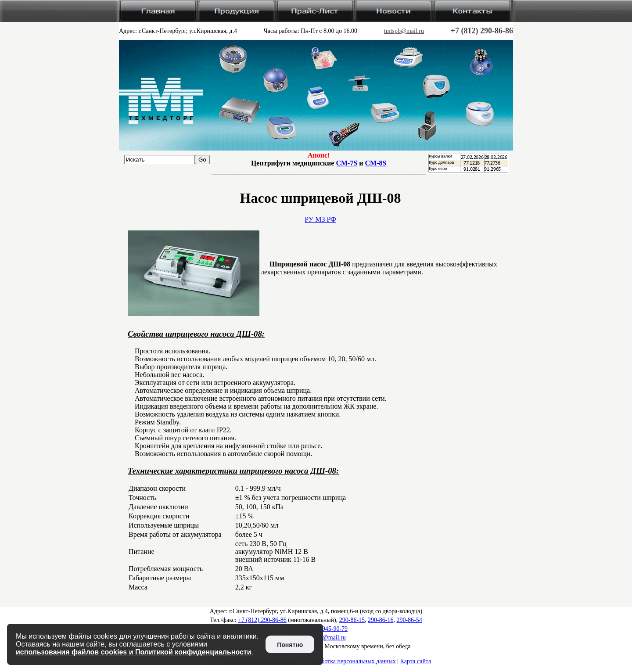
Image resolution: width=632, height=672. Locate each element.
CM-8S (376, 163)
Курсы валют (441, 156)
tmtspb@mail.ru (404, 31)
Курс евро (438, 169)
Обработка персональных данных (352, 661)
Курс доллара (441, 162)
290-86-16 (381, 620)
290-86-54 (409, 620)
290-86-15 (352, 620)
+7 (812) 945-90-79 (324, 629)
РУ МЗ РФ (320, 219)
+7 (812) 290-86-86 (482, 31)
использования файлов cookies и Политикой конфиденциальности (134, 652)
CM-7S (347, 163)
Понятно (290, 645)
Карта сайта (416, 661)
